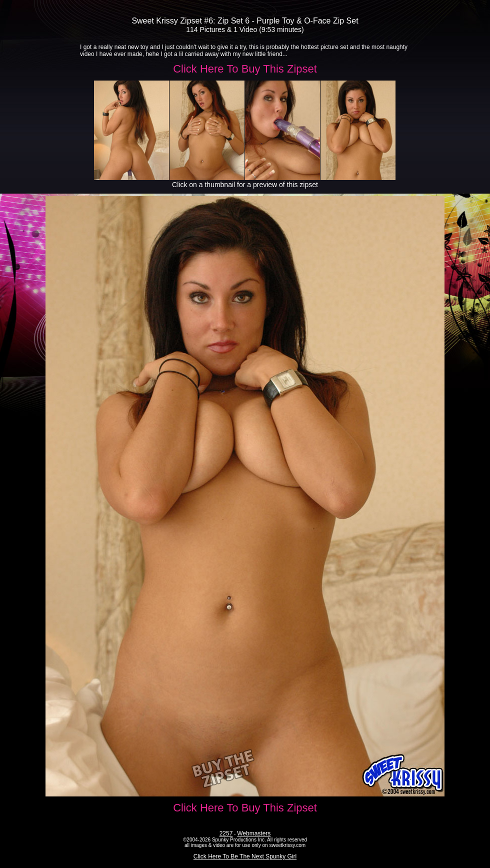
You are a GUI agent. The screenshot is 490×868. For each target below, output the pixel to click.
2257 (226, 833)
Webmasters (254, 833)
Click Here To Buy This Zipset (245, 69)
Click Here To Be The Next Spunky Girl (245, 856)
